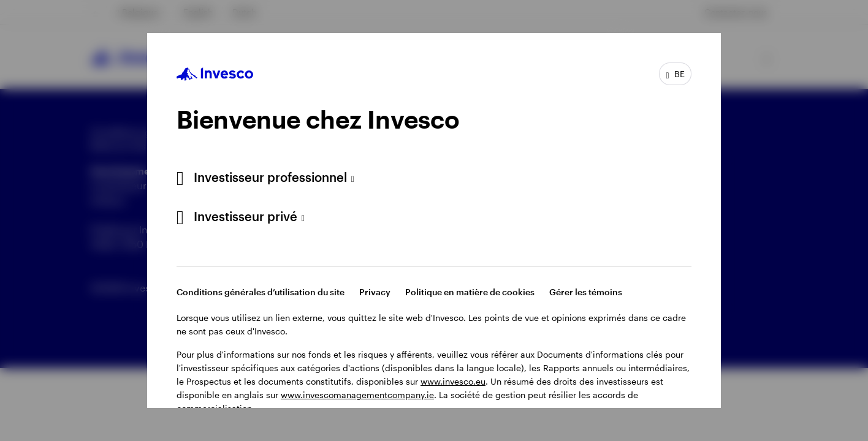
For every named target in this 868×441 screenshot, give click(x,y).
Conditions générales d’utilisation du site (261, 292)
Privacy (375, 292)
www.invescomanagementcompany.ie (357, 395)
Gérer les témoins (586, 292)
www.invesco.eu (453, 381)
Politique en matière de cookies (470, 292)
